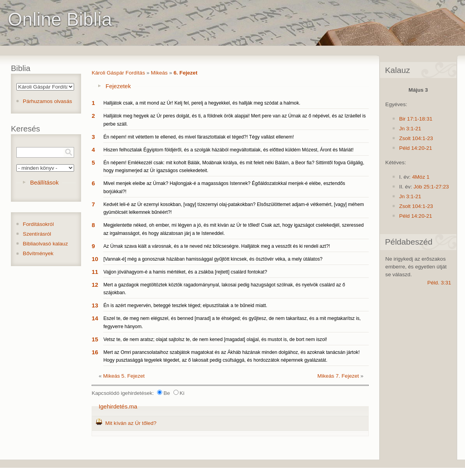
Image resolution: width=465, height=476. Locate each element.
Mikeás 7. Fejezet (338, 376)
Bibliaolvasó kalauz (46, 244)
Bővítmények (38, 253)
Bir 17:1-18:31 (416, 119)
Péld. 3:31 (439, 283)
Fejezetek (118, 86)
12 (95, 285)
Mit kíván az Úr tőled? (131, 423)
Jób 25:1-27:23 (431, 187)
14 (95, 318)
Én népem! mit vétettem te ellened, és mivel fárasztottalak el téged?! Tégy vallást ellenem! (199, 137)
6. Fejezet (185, 73)
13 (95, 305)
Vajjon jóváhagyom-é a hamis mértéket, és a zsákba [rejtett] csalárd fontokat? (185, 272)
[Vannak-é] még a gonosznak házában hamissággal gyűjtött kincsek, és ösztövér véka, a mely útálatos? (213, 259)
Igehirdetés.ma (118, 406)
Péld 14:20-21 (416, 148)
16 (95, 352)
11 (95, 272)
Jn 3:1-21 (410, 129)
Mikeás (159, 73)
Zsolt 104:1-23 (416, 138)
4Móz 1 (421, 177)
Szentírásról (37, 234)
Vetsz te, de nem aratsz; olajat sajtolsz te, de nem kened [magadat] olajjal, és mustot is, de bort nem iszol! (215, 339)
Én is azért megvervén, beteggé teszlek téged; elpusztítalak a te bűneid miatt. (185, 305)
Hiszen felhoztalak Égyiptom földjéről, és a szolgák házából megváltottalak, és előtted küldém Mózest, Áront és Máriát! (228, 150)
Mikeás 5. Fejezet (124, 376)
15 (95, 339)
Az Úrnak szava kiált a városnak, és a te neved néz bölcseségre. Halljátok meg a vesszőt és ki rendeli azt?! (217, 246)
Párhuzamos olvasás (48, 101)
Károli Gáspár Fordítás (118, 73)
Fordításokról (38, 224)
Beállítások (44, 182)
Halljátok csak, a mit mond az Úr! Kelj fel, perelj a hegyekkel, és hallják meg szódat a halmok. (202, 103)
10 (95, 259)
